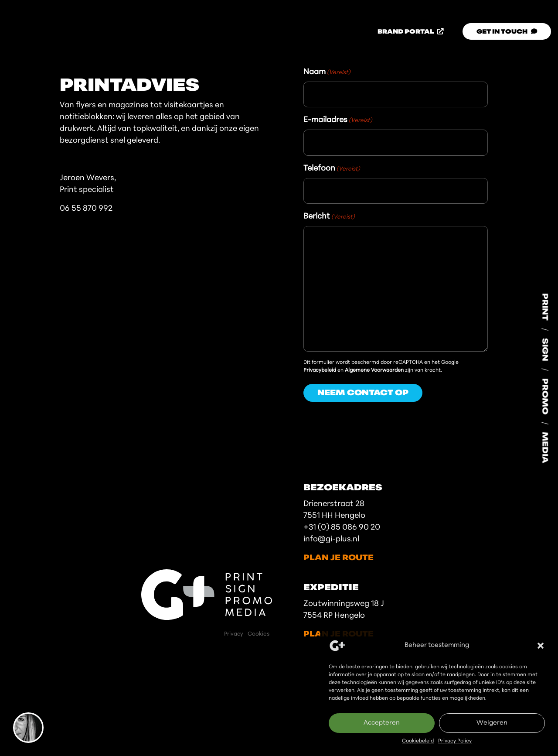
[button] (541, 646)
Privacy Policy (455, 741)
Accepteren (382, 723)
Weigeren (492, 723)
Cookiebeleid (418, 741)
